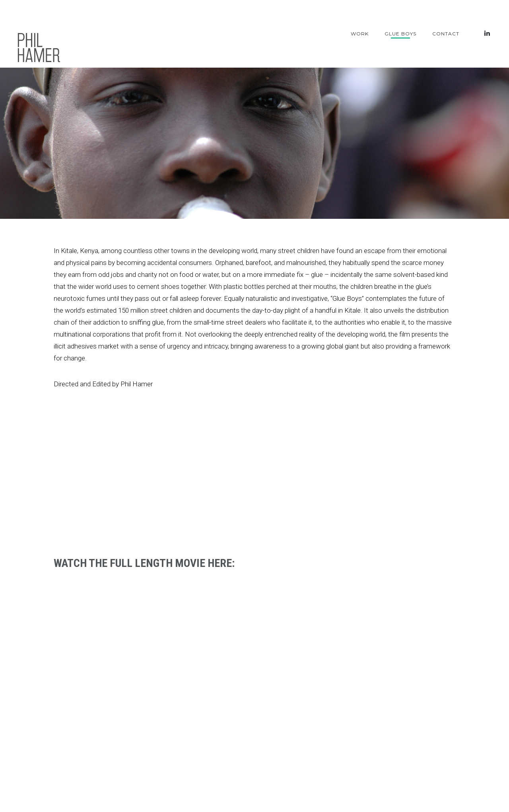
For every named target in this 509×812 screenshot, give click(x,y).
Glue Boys (400, 34)
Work (360, 34)
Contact (446, 34)
